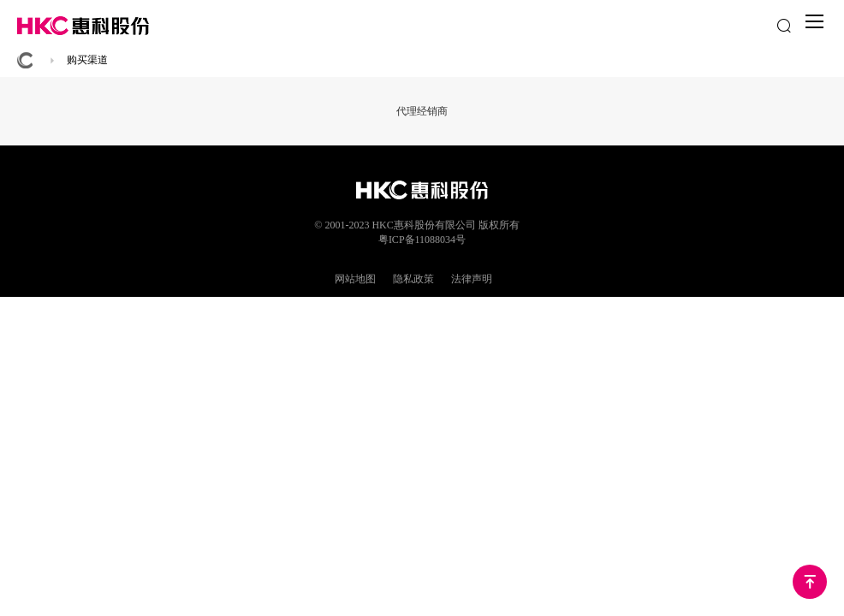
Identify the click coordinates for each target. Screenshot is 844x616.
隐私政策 (413, 279)
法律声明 (472, 279)
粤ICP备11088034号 (422, 240)
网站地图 (355, 279)
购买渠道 (87, 60)
